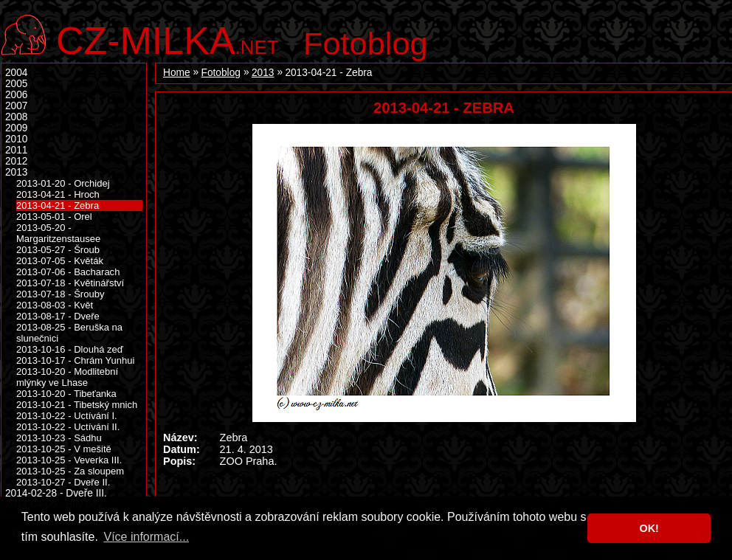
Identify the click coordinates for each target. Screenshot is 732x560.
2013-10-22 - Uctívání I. (67, 416)
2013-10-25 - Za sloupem (70, 471)
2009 (16, 128)
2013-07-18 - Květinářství (70, 283)
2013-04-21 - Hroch (58, 194)
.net (168, 39)
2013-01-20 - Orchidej (63, 183)
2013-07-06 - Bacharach (68, 272)
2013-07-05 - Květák (60, 261)
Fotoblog (366, 44)
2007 (16, 106)
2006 (16, 95)
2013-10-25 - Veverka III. (69, 460)
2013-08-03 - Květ (55, 305)
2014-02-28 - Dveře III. (56, 493)
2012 (16, 161)
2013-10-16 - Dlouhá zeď (70, 349)
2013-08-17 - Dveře (58, 316)
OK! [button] (649, 528)
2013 (263, 73)
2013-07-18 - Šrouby (60, 294)
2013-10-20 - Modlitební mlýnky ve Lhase (67, 377)
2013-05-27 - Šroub (58, 250)
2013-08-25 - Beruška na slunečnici (69, 333)
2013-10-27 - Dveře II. (63, 482)
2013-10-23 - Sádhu (59, 438)
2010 (16, 139)
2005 (16, 84)
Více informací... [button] (146, 537)
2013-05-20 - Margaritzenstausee (58, 233)
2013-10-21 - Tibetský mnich (77, 405)
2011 (16, 150)
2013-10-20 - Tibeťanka (66, 394)
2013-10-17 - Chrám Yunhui (75, 360)
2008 (16, 117)
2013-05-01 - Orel (54, 217)
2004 (16, 73)
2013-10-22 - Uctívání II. (68, 427)
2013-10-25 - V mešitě (64, 449)
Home (177, 73)
